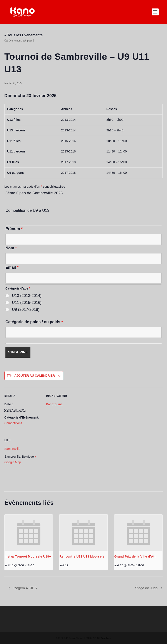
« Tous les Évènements (23, 35)
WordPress (106, 638)
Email (12, 267)
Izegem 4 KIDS (25, 588)
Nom (11, 248)
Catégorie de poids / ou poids (34, 322)
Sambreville (12, 449)
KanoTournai (55, 404)
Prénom (14, 229)
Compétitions (13, 423)
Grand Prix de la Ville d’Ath (135, 556)
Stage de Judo (147, 588)
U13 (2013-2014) (27, 296)
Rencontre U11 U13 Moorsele (82, 556)
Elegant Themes (76, 638)
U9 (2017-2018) (26, 310)
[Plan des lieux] (69, 461)
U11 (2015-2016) (27, 303)
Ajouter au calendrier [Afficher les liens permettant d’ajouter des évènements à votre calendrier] (35, 376)
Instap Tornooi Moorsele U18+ (28, 556)
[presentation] (29, 533)
